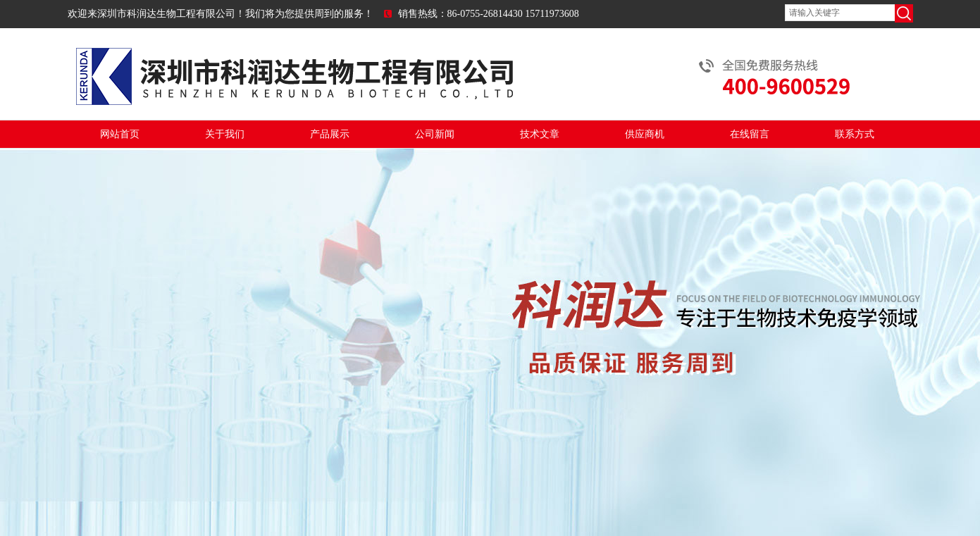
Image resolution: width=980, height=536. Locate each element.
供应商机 (645, 134)
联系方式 (855, 134)
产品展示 (330, 134)
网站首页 (120, 134)
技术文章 (540, 134)
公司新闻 (435, 134)
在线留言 (750, 134)
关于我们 (225, 134)
